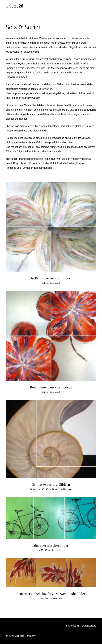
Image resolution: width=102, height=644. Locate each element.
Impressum (72, 626)
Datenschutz (89, 626)
